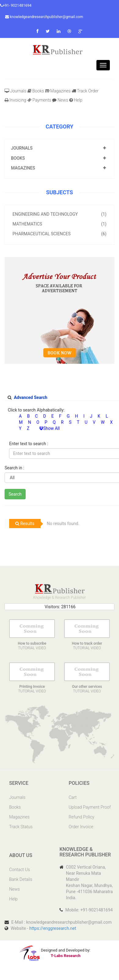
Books (36, 91)
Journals (15, 91)
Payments (39, 100)
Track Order (85, 91)
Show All (49, 428)
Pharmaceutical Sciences (60, 234)
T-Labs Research (65, 956)
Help (76, 100)
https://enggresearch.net (53, 928)
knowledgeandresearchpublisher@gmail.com (44, 17)
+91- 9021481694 (16, 6)
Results (25, 524)
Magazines (58, 91)
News (60, 100)
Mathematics (60, 224)
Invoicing (15, 100)
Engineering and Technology (60, 214)
